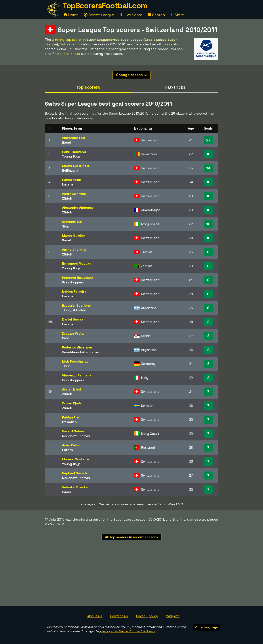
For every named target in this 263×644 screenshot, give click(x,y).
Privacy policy (147, 616)
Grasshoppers (73, 282)
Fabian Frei (71, 417)
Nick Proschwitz (75, 361)
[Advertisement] (131, 578)
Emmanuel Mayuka (77, 263)
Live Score (131, 15)
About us (95, 616)
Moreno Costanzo (76, 459)
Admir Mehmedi (74, 194)
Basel (66, 142)
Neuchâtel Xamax (86, 352)
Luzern (67, 184)
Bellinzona (70, 170)
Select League (99, 15)
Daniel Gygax (73, 319)
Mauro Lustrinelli (76, 166)
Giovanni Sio (72, 222)
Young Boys (71, 156)
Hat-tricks (175, 87)
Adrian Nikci (72, 389)
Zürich (67, 198)
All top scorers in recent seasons (132, 537)
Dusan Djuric (72, 403)
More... (178, 15)
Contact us (119, 616)
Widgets (173, 616)
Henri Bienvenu (74, 152)
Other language (206, 627)
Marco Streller (74, 235)
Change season (132, 75)
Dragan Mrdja (73, 333)
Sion (66, 226)
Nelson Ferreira (74, 291)
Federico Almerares (77, 347)
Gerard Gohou (73, 431)
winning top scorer (67, 40)
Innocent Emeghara (78, 278)
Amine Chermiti (74, 250)
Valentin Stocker (75, 487)
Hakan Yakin (72, 180)
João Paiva (71, 445)
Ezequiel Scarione (76, 305)
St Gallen (79, 310)
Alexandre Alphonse (78, 208)
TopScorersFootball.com (105, 6)
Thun (66, 310)
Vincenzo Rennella (77, 375)
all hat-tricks (70, 54)
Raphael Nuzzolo (75, 473)
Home (71, 15)
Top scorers (88, 87)
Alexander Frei (74, 138)
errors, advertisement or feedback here (128, 631)
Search (156, 15)
